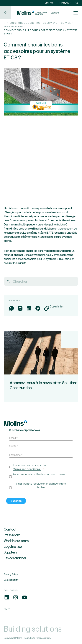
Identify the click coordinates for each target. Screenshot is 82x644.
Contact (10, 529)
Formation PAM (13, 26)
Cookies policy (11, 580)
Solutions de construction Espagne (33, 23)
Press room (12, 535)
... (5, 23)
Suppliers (10, 552)
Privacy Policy (11, 574)
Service (66, 23)
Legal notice (13, 547)
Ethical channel (15, 558)
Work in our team (16, 541)
